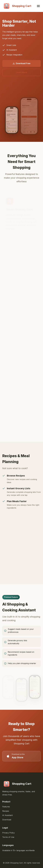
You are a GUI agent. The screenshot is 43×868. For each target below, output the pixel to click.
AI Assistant (7, 815)
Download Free (21, 63)
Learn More (21, 72)
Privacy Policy (8, 833)
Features (6, 807)
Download (7, 820)
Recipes (6, 811)
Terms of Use (8, 837)
